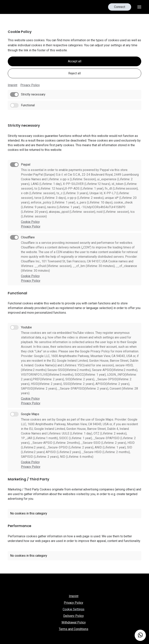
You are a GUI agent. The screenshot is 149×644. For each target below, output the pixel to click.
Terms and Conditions (74, 629)
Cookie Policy (30, 222)
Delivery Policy (74, 616)
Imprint (13, 85)
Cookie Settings (74, 609)
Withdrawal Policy (74, 622)
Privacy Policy (30, 85)
